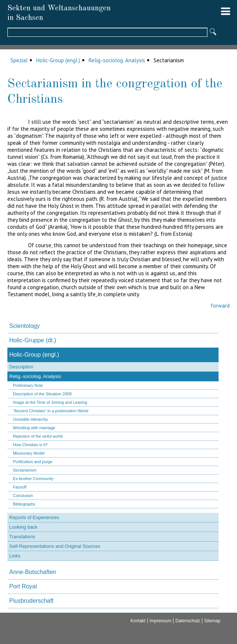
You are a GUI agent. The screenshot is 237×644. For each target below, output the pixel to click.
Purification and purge (33, 462)
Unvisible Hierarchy (30, 419)
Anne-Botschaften (33, 572)
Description (21, 367)
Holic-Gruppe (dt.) (33, 340)
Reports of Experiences (34, 517)
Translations (22, 537)
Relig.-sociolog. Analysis (117, 60)
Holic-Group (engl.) (58, 60)
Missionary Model (29, 453)
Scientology (25, 326)
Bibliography (24, 504)
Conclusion (23, 496)
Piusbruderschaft (31, 601)
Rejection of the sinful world (38, 436)
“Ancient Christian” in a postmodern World (51, 411)
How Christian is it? (30, 445)
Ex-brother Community (33, 479)
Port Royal (23, 586)
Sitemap (212, 621)
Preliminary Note (28, 385)
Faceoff (20, 487)
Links (15, 556)
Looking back (23, 527)
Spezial (19, 60)
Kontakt (138, 621)
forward (220, 306)
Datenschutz (188, 621)
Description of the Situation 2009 (42, 394)
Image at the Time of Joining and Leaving (50, 402)
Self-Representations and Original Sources (55, 546)
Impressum (160, 621)
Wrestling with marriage (34, 428)
